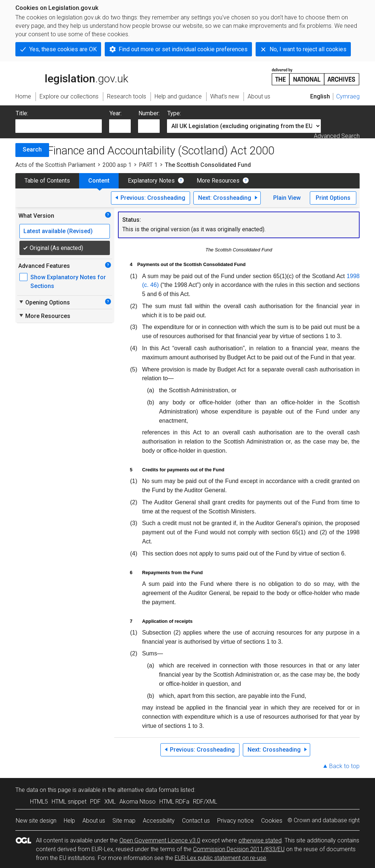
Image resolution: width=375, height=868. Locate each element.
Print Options (333, 198)
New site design (36, 821)
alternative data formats (148, 790)
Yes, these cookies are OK (63, 49)
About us (94, 821)
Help (69, 821)
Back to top (344, 766)
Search (32, 149)
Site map (124, 821)
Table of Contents (47, 181)
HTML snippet (69, 802)
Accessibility (159, 821)
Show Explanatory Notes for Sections (68, 282)
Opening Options (44, 302)
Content (99, 181)
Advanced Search (337, 136)
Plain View (287, 198)
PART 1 (148, 165)
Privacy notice (235, 821)
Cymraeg (348, 96)
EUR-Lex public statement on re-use (220, 858)
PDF (95, 802)
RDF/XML (205, 802)
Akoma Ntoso (138, 802)
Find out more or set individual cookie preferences (183, 49)
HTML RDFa (174, 802)
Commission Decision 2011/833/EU (239, 849)
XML (110, 802)
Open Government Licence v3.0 (160, 840)
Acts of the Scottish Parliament (55, 165)
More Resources (218, 181)
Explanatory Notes (151, 181)
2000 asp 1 (117, 165)
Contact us (196, 821)
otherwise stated (260, 840)
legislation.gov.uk (72, 76)
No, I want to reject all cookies (308, 49)
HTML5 (39, 802)
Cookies (272, 821)
